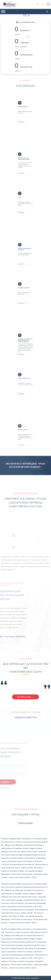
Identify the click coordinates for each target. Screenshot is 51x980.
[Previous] (23, 36)
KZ (43, 4)
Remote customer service (25, 398)
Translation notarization (25, 307)
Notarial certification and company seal (25, 308)
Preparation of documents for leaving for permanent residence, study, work (25, 329)
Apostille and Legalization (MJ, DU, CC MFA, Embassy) (25, 239)
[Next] (28, 36)
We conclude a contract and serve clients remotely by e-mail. (25, 399)
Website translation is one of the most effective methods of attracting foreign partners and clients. (25, 420)
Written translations (25, 126)
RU (38, 4)
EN (48, 4)
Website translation (25, 419)
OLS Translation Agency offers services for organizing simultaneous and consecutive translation (25, 149)
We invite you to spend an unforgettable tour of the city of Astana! (25, 218)
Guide (24, 216)
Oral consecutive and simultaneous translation (25, 147)
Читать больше (26, 823)
